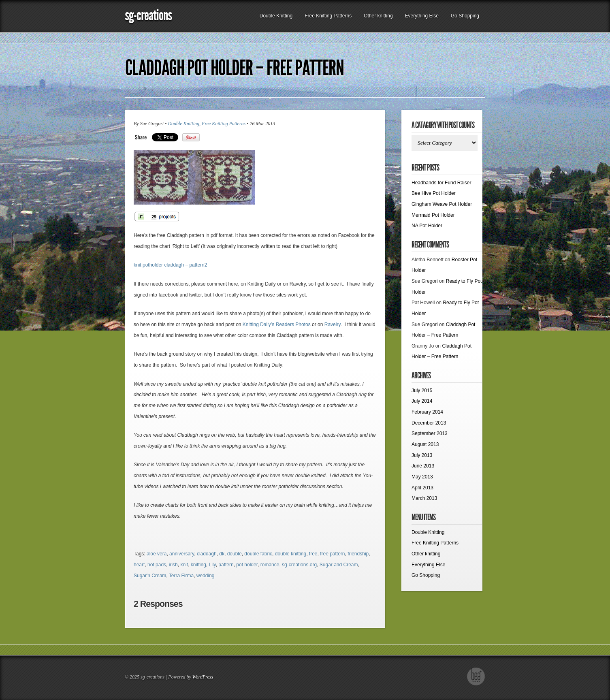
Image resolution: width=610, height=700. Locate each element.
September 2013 (430, 433)
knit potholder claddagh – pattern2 (170, 265)
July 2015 (422, 391)
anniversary (182, 554)
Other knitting (378, 16)
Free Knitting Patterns (328, 16)
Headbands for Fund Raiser (441, 183)
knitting (198, 565)
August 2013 (425, 444)
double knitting (291, 554)
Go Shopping (465, 16)
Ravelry (333, 324)
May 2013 (422, 477)
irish (173, 565)
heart (139, 565)
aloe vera (157, 554)
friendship (358, 554)
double (235, 554)
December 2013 (429, 423)
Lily (212, 565)
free (313, 554)
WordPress (203, 677)
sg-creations (148, 15)
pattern (226, 565)
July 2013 (422, 455)
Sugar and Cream (339, 565)
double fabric (258, 554)
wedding (206, 576)
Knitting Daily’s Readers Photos (277, 324)
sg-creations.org (299, 565)
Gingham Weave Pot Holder (442, 204)
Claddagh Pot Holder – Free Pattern (235, 68)
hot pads (157, 565)
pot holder (247, 565)
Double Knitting (276, 16)
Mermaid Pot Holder (433, 215)
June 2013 (423, 466)
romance (270, 565)
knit (184, 565)
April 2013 (422, 488)
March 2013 (424, 498)
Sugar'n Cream (150, 576)
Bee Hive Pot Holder (434, 193)
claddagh (207, 554)
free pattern (332, 554)
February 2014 (427, 412)
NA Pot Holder (427, 226)
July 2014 (422, 401)
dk (222, 554)
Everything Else (422, 16)
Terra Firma (181, 576)
